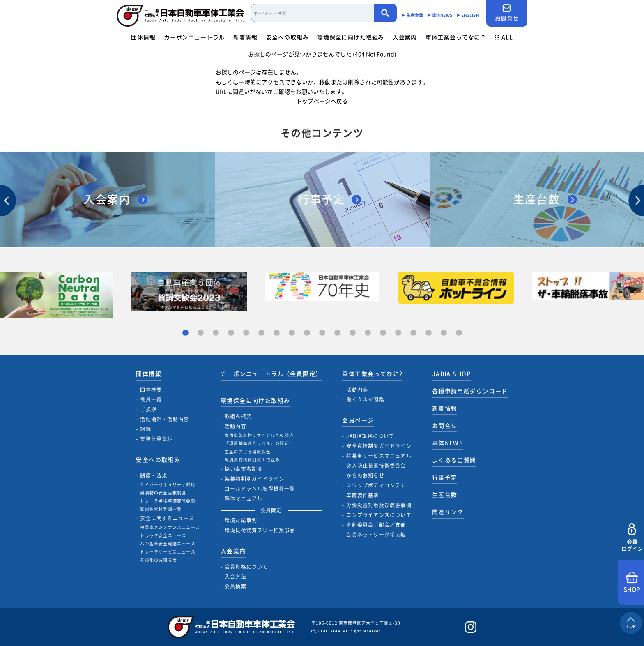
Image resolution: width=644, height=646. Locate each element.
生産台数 (445, 494)
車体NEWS (448, 443)
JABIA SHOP (452, 374)
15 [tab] (398, 333)
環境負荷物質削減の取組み (252, 460)
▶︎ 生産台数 (412, 15)
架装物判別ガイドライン (254, 479)
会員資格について (246, 567)
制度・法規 (154, 475)
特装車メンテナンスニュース (170, 527)
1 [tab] (185, 333)
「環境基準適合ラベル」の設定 (257, 443)
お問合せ (507, 13)
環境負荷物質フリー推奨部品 (260, 530)
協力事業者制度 (244, 469)
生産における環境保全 (248, 451)
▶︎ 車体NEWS (440, 15)
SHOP (632, 583)
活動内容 (236, 426)
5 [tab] (246, 333)
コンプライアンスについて (379, 515)
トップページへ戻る (322, 101)
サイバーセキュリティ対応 (168, 484)
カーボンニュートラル (194, 37)
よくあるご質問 (454, 460)
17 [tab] (429, 333)
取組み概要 (238, 416)
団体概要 (151, 390)
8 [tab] (292, 333)
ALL (504, 37)
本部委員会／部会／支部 (376, 525)
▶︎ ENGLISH (468, 15)
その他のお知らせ (159, 560)
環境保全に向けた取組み (351, 37)
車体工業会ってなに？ (456, 37)
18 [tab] (444, 333)
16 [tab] (413, 333)
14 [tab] (383, 333)
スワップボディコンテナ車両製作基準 (376, 490)
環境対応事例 (241, 520)
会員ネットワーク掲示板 (376, 535)
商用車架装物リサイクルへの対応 (259, 435)
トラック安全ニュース (163, 535)
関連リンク (448, 512)
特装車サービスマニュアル (379, 456)
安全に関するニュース (167, 518)
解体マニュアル (244, 498)
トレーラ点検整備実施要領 (168, 501)
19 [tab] (459, 333)
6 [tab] (261, 333)
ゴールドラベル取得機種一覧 (260, 489)
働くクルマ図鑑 (365, 399)
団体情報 (143, 37)
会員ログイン (632, 538)
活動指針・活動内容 (164, 419)
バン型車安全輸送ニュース (168, 543)
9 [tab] (307, 333)
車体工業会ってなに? (372, 374)
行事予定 (445, 477)
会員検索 (236, 586)
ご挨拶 (148, 409)
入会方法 (236, 577)
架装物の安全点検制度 (163, 493)
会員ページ (358, 420)
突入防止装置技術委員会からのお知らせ (376, 471)
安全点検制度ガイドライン (379, 446)
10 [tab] (322, 333)
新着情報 (245, 37)
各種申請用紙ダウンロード (470, 391)
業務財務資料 (156, 439)
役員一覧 (151, 399)
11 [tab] (337, 333)
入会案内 (405, 37)
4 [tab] (231, 333)
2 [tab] (201, 333)
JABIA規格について (370, 436)
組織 (145, 429)
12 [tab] (353, 333)
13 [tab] (368, 333)
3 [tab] (216, 333)
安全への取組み (287, 37)
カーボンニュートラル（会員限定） (271, 374)
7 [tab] (277, 333)
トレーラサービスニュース (168, 552)
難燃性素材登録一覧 (161, 509)
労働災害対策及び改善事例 (379, 505)
